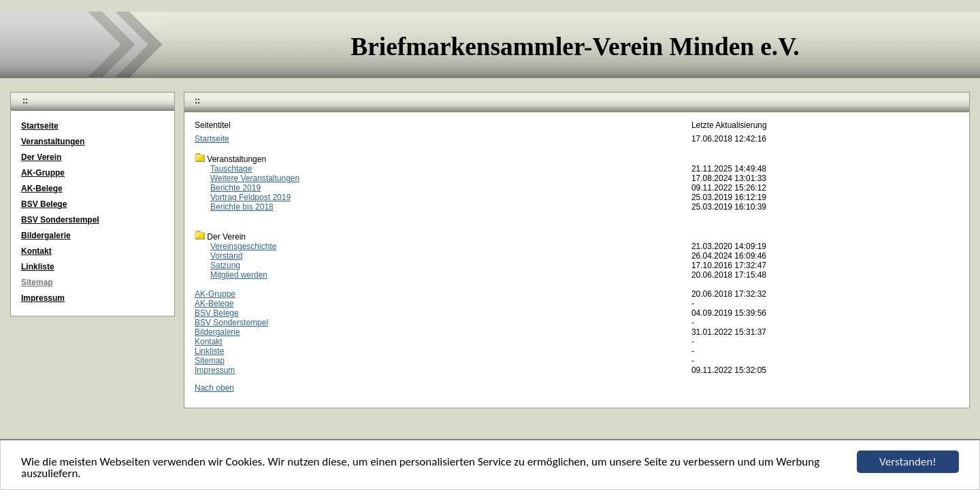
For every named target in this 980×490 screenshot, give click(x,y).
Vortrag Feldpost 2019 (250, 197)
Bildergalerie (217, 332)
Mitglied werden (239, 275)
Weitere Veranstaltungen (255, 178)
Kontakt (209, 342)
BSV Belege (217, 313)
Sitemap (210, 361)
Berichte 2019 (235, 188)
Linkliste (209, 351)
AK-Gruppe (215, 294)
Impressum (215, 370)
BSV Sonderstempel (231, 323)
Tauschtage (231, 169)
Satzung (225, 265)
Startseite (212, 139)
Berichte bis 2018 (242, 207)
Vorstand (226, 256)
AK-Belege (214, 304)
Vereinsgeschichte (243, 246)
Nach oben (214, 388)
